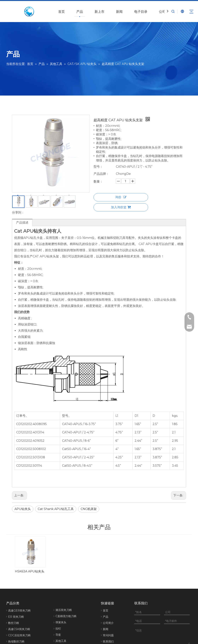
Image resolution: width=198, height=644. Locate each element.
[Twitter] (182, 630)
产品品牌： (101, 174)
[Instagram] (188, 636)
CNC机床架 (89, 509)
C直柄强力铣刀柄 (66, 578)
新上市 (99, 12)
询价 (121, 197)
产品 (80, 12)
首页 (61, 12)
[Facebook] (169, 630)
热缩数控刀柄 (16, 603)
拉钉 (58, 590)
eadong (107, 630)
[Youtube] (188, 630)
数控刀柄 (14, 585)
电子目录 (141, 12)
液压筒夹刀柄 (64, 572)
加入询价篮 (121, 207)
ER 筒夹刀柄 (16, 579)
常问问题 (108, 597)
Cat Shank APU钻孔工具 (56, 509)
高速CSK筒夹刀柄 (19, 591)
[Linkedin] (175, 630)
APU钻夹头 (23, 509)
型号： (98, 167)
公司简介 (108, 585)
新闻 (119, 12)
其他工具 (61, 603)
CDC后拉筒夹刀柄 (19, 597)
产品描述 (22, 222)
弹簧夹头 (61, 584)
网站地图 (118, 630)
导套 (58, 597)
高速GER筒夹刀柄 (19, 572)
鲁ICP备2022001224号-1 (83, 635)
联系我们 (108, 603)
